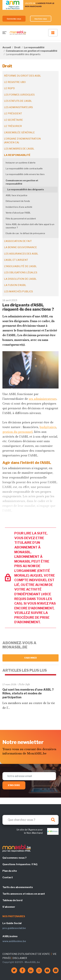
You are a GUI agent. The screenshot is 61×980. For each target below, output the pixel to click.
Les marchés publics (18, 291)
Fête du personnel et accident (21, 219)
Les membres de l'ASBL (19, 149)
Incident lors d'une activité (19, 207)
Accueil (7, 47)
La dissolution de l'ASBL (20, 279)
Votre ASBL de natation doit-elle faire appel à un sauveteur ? (30, 226)
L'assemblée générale (19, 132)
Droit (17, 47)
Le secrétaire (14, 120)
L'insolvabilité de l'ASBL (20, 266)
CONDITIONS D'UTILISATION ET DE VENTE (26, 954)
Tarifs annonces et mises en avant (24, 894)
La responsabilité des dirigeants (26, 189)
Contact (8, 877)
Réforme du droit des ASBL (23, 76)
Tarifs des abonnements (18, 887)
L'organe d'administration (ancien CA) (22, 141)
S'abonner (30, 658)
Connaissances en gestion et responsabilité (32, 51)
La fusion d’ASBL (15, 285)
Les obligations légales (21, 273)
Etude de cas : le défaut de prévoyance (25, 233)
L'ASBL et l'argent (16, 260)
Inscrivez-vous (41, 19)
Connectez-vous (14, 19)
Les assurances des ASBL (21, 254)
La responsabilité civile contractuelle (24, 168)
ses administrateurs (43, 399)
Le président (13, 114)
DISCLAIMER (20, 958)
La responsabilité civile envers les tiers (25, 174)
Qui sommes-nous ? (14, 858)
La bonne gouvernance (20, 247)
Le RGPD (9, 88)
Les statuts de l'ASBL (18, 101)
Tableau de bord (12, 900)
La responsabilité (34, 47)
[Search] (30, 820)
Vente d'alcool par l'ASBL (18, 213)
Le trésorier (13, 126)
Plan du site (10, 871)
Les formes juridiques (19, 95)
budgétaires (48, 427)
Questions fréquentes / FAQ (20, 864)
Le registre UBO (15, 82)
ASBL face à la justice (17, 195)
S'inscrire (14, 785)
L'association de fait (18, 241)
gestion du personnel (17, 432)
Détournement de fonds (18, 201)
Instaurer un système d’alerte (21, 163)
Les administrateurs (18, 107)
